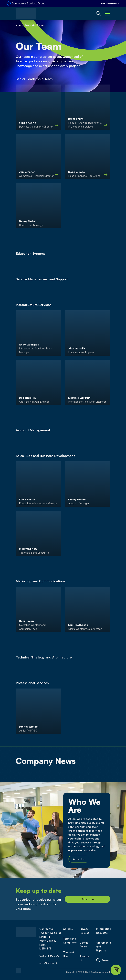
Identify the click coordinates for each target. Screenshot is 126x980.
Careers (68, 929)
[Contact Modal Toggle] (116, 970)
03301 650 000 (49, 956)
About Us (79, 859)
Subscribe (88, 899)
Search (106, 960)
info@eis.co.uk (48, 963)
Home (19, 25)
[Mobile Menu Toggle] (108, 13)
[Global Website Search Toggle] (99, 13)
